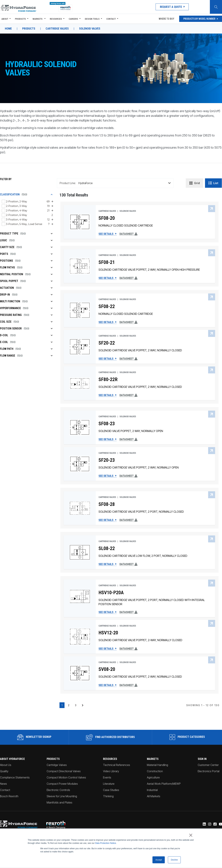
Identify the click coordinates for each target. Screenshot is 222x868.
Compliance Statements (15, 777)
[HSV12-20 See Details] (80, 637)
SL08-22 (107, 548)
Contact (111, 19)
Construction (155, 771)
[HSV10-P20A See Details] (80, 596)
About (5, 19)
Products (20, 19)
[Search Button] (216, 7)
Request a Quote (172, 7)
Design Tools (92, 19)
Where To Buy (166, 19)
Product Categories (187, 737)
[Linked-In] (204, 824)
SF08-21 (107, 262)
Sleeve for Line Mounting (62, 796)
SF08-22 (107, 306)
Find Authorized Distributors (110, 737)
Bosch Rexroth (9, 796)
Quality (4, 771)
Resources (56, 19)
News (3, 784)
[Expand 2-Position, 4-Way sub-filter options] (52, 211)
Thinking (108, 796)
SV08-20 (107, 669)
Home (8, 29)
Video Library (111, 771)
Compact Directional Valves (64, 771)
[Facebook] (215, 824)
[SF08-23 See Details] (80, 427)
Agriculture (153, 777)
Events (107, 777)
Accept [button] (159, 860)
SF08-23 (107, 424)
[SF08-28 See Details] (80, 508)
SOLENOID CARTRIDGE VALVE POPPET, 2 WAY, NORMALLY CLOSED (140, 350)
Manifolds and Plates (59, 802)
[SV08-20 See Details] (80, 673)
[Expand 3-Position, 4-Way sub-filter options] (52, 220)
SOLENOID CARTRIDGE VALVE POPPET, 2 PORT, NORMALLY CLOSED (141, 512)
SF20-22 (107, 343)
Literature (109, 784)
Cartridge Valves (57, 29)
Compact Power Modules (62, 784)
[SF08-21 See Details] (80, 266)
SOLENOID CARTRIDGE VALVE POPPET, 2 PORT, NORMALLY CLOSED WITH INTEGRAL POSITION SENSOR (152, 602)
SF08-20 (107, 218)
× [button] (191, 835)
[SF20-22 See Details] (80, 347)
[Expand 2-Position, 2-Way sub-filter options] (52, 201)
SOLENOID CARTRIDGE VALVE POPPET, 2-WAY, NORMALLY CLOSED (140, 640)
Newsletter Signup (34, 737)
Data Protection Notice (106, 843)
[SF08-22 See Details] (80, 310)
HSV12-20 (108, 633)
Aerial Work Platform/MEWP (164, 784)
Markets (38, 19)
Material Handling (157, 765)
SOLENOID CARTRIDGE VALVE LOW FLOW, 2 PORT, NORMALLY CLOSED (143, 556)
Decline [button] (174, 860)
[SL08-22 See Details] (80, 552)
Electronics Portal (209, 771)
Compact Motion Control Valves (66, 777)
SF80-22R (108, 380)
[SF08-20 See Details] (80, 222)
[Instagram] (209, 824)
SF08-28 (107, 504)
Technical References (117, 765)
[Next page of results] (83, 705)
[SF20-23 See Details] (80, 464)
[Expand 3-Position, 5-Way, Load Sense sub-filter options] (52, 224)
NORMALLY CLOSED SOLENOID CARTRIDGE (126, 225)
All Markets (154, 796)
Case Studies (111, 790)
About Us (6, 765)
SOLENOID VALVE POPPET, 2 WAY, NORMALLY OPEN (131, 431)
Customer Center (208, 765)
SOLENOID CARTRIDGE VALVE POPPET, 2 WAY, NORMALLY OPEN (139, 467)
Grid (195, 183)
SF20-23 (107, 460)
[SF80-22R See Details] (80, 383)
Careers (73, 19)
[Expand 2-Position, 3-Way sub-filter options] (52, 206)
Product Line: (68, 183)
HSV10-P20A (111, 593)
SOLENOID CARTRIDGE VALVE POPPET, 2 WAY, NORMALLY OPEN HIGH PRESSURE (149, 270)
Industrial (152, 790)
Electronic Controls (58, 790)
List (213, 183)
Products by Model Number (201, 19)
